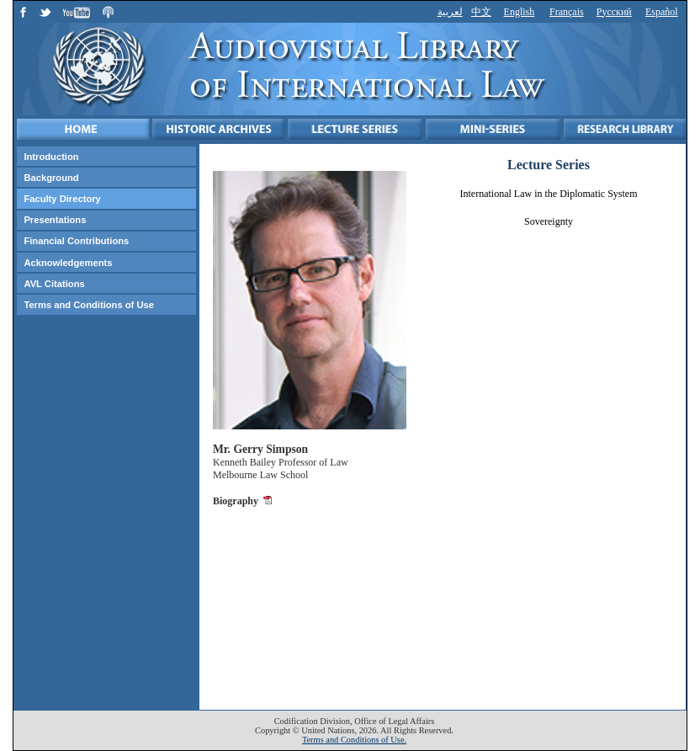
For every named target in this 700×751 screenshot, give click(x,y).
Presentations (55, 220)
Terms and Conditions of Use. (354, 740)
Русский (614, 12)
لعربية (450, 12)
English (520, 12)
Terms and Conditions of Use (89, 305)
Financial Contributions (76, 241)
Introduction (51, 157)
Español (662, 12)
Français (567, 12)
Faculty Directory (62, 199)
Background (51, 178)
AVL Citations (54, 284)
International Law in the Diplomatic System (549, 194)
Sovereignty (549, 221)
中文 (481, 12)
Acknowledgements (68, 263)
